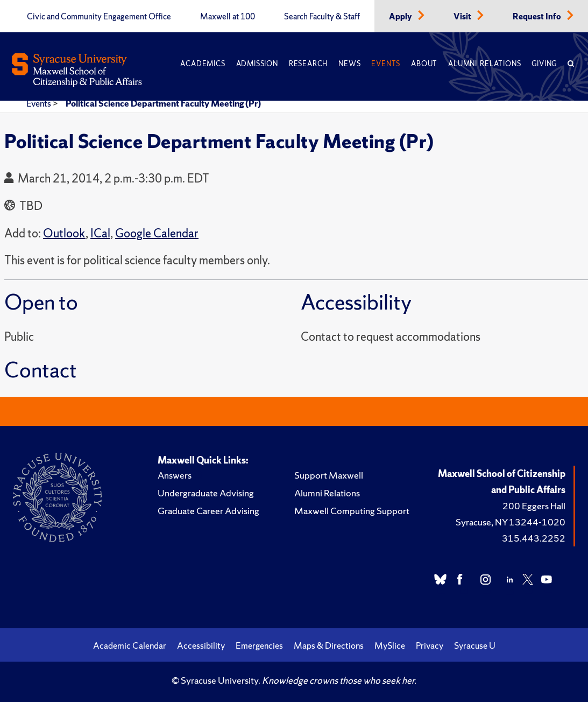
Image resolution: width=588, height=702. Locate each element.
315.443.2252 (534, 538)
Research (308, 64)
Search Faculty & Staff (322, 17)
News (349, 64)
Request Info (538, 17)
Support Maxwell (329, 475)
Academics (203, 64)
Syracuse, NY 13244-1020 (511, 522)
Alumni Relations (484, 64)
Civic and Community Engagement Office (99, 17)
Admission (257, 64)
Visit (463, 17)
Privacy (430, 645)
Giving (544, 64)
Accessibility (201, 645)
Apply (401, 17)
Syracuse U (475, 645)
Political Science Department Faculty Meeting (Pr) (163, 103)
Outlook (64, 233)
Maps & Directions (329, 645)
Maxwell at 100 (228, 17)
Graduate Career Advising (208, 511)
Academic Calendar (130, 645)
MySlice (390, 645)
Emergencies (259, 645)
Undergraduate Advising (206, 493)
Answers (175, 475)
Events (386, 64)
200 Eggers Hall (534, 506)
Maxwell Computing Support (352, 511)
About (424, 64)
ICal (100, 233)
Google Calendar (157, 233)
